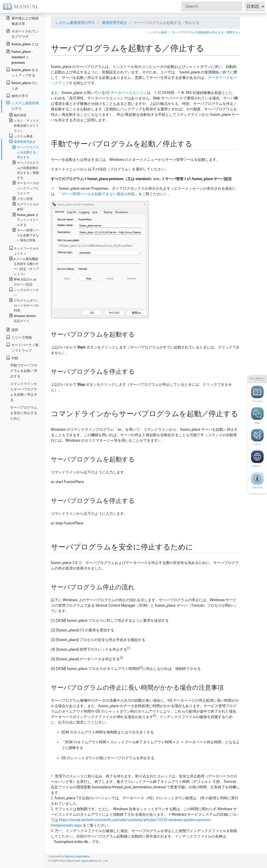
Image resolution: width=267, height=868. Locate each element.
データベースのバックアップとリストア (25, 188)
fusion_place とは (22, 44)
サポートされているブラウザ (22, 34)
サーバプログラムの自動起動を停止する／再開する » (206, 32)
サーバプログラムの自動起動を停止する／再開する (25, 170)
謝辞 (12, 330)
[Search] (212, 7)
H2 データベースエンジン (126, 93)
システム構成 (21, 136)
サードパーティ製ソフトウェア (22, 347)
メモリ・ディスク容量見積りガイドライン (24, 125)
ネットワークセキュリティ (24, 251)
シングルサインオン (24, 292)
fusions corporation (77, 856)
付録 (12, 358)
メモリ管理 (22, 198)
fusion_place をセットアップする (22, 72)
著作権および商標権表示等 (22, 21)
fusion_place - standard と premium (19, 57)
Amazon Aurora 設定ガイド (22, 318)
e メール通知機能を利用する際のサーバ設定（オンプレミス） (24, 266)
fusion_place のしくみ (22, 85)
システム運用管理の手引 (75, 23)
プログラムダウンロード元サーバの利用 (24, 305)
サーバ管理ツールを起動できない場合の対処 (98, 194)
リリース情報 (19, 337)
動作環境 (18, 115)
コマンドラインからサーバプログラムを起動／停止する (24, 392)
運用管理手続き (114, 23)
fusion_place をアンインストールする (25, 220)
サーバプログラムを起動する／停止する (25, 152)
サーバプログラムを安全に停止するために (24, 413)
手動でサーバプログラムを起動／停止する (24, 371)
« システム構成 (157, 32)
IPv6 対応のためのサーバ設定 (23, 282)
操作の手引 (17, 96)
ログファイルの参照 (25, 206)
